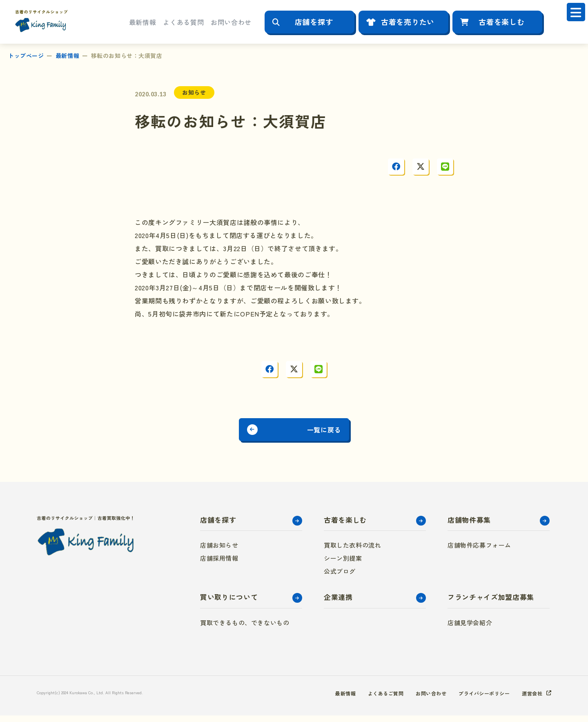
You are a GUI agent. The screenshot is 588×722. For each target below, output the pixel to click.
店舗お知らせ (219, 552)
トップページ (26, 56)
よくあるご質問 (366, 700)
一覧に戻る (336, 433)
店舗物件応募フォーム (479, 552)
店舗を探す (314, 22)
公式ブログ (340, 578)
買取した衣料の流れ (352, 552)
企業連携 (338, 603)
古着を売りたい (408, 22)
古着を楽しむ (501, 22)
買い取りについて (229, 603)
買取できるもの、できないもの (245, 629)
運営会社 (530, 700)
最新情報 (143, 22)
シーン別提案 (343, 565)
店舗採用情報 (219, 565)
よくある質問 (183, 22)
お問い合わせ (231, 22)
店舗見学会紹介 (470, 629)
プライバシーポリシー (477, 700)
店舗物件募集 (469, 526)
